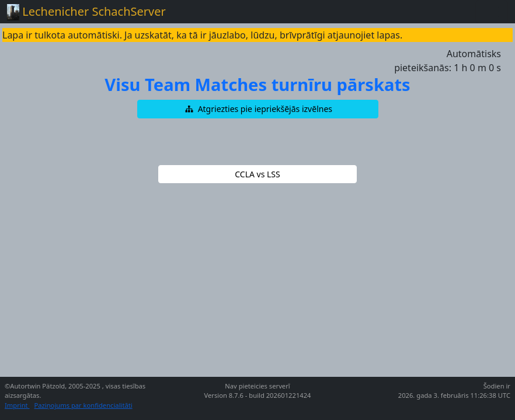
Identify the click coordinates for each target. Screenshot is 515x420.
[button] (258, 109)
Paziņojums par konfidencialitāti (83, 405)
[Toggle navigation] (492, 12)
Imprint (17, 405)
